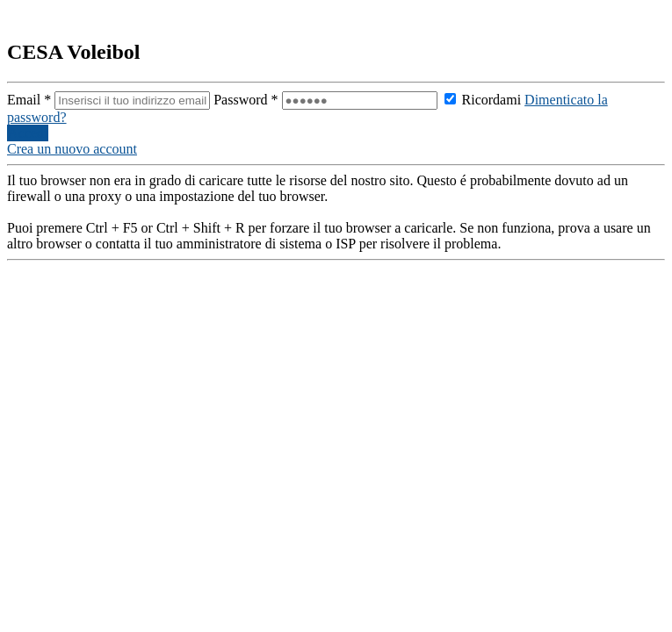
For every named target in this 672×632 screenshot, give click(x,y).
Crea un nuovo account (72, 149)
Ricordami (483, 100)
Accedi (28, 133)
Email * (110, 100)
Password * (327, 100)
